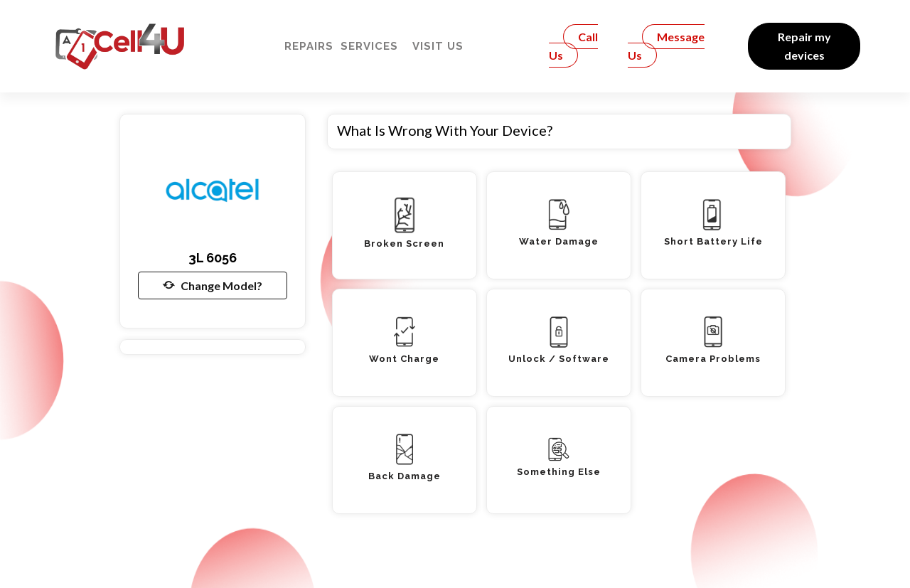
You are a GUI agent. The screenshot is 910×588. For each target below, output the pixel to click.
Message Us (666, 46)
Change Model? (213, 285)
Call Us (573, 46)
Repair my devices (804, 46)
